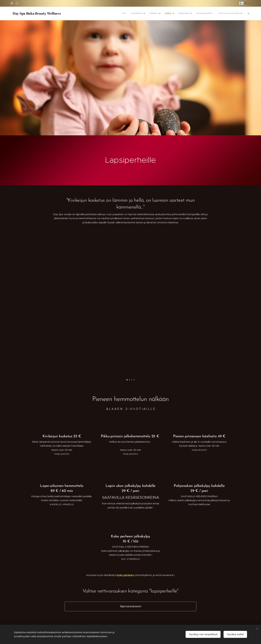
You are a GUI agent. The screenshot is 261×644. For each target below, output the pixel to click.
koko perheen (125, 575)
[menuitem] (195, 13)
